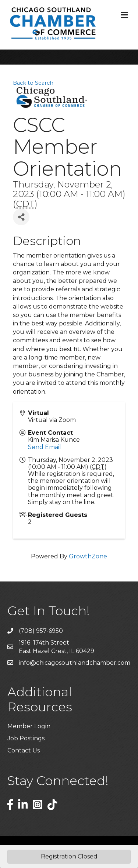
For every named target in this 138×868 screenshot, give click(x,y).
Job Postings (26, 738)
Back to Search (33, 83)
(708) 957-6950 (41, 631)
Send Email (45, 447)
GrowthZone (88, 556)
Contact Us (24, 750)
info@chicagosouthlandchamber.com (75, 663)
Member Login (29, 726)
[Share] (21, 217)
